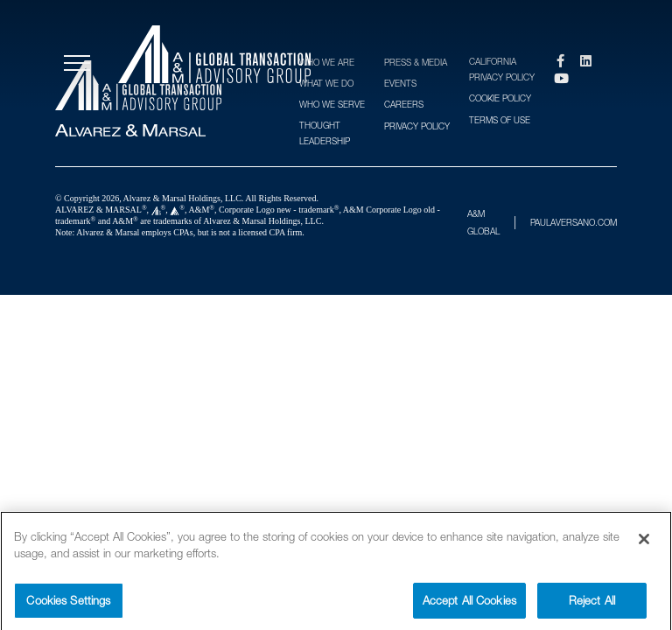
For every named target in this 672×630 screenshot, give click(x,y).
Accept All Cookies (469, 608)
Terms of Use (500, 120)
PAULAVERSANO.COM (574, 222)
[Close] (644, 547)
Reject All (592, 608)
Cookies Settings (68, 608)
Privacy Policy (417, 126)
